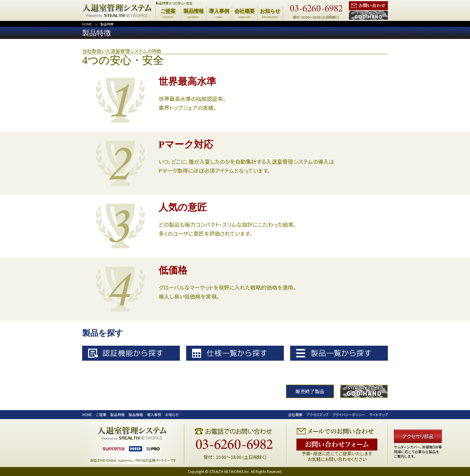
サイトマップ (379, 414)
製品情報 (136, 414)
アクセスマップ (317, 414)
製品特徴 (107, 24)
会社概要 (295, 414)
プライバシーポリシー (349, 414)
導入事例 (154, 414)
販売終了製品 (310, 392)
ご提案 (101, 414)
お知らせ (172, 414)
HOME (87, 24)
